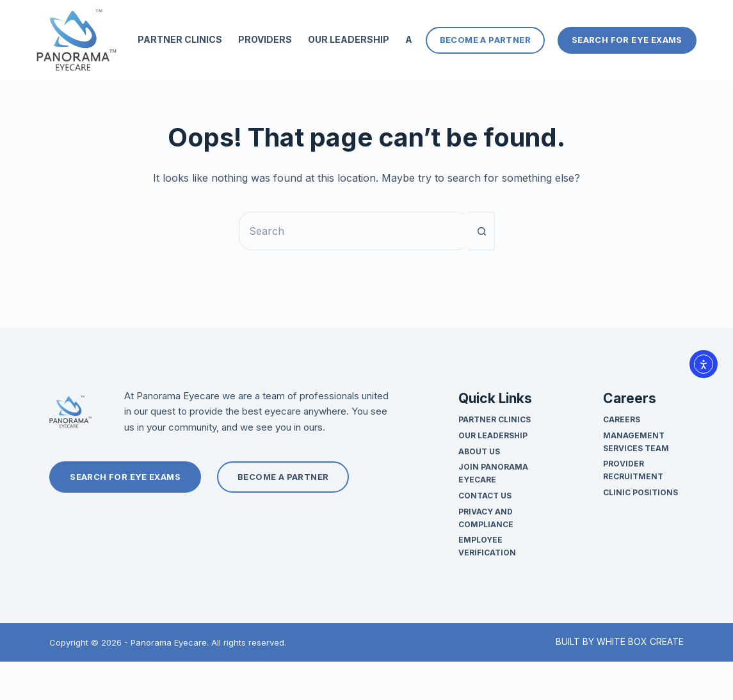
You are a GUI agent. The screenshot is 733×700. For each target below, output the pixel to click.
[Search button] (482, 231)
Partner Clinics (180, 39)
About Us (479, 451)
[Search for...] (354, 231)
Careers (622, 419)
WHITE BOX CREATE (640, 641)
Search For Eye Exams (627, 40)
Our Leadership (349, 39)
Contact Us (485, 496)
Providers (265, 39)
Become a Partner (485, 40)
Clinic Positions (640, 492)
